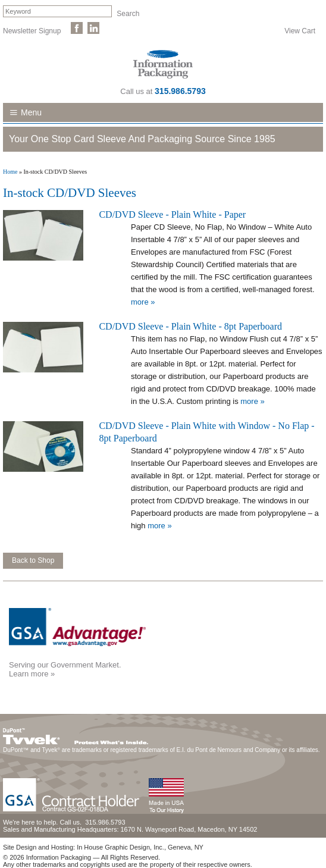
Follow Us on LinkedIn (93, 28)
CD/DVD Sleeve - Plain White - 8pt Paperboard (190, 326)
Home (10, 172)
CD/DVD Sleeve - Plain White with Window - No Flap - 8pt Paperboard (206, 432)
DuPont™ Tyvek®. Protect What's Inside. (76, 734)
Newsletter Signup (32, 30)
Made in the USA (166, 796)
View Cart (300, 30)
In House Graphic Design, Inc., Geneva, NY (140, 847)
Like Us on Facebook (77, 28)
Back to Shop (33, 560)
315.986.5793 (180, 91)
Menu (31, 112)
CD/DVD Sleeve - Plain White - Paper (172, 214)
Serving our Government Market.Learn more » (65, 669)
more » (143, 302)
